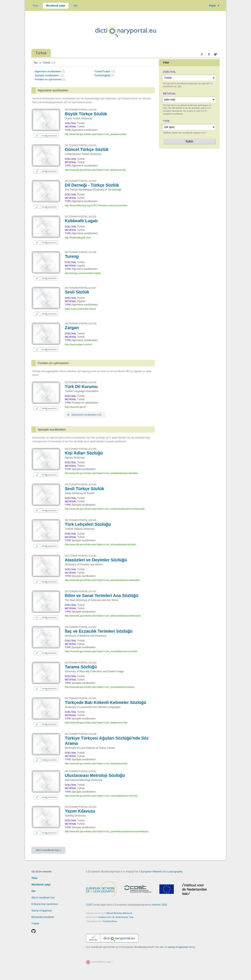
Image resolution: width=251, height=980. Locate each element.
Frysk (214, 6)
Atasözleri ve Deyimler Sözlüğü (96, 560)
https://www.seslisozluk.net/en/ (80, 309)
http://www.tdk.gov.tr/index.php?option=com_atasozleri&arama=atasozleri (102, 580)
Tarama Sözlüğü (81, 667)
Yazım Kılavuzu (80, 811)
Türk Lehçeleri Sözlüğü (88, 524)
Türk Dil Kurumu (81, 387)
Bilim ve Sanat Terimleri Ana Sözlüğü (102, 596)
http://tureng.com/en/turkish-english (83, 273)
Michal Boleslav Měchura (119, 913)
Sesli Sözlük (77, 292)
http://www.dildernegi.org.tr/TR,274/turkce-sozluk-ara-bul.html (96, 205)
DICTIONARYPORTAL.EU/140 (81, 382)
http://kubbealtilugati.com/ (78, 238)
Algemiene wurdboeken (50, 71)
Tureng (72, 256)
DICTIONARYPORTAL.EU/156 (81, 252)
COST (89, 905)
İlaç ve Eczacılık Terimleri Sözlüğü (99, 631)
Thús (35, 6)
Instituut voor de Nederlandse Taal (116, 917)
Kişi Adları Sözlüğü (84, 453)
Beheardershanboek (43, 917)
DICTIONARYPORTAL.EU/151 (81, 771)
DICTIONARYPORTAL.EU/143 (81, 110)
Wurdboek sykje (56, 6)
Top (35, 63)
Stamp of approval (42, 911)
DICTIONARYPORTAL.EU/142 (81, 484)
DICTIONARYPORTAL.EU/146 (81, 698)
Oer (75, 6)
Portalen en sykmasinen (50, 79)
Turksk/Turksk (105, 71)
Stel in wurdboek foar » (48, 850)
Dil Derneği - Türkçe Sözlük (92, 185)
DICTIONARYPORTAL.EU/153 (81, 807)
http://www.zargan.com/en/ (78, 344)
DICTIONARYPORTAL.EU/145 (81, 520)
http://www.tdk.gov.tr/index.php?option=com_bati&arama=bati (96, 723)
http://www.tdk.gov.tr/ (75, 407)
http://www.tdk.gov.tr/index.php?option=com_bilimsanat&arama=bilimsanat (103, 616)
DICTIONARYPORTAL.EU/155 (81, 217)
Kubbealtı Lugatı (81, 221)
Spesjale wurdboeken (49, 75)
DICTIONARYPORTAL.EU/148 (81, 734)
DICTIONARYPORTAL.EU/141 (81, 145)
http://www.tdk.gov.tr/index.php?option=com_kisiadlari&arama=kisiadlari (101, 473)
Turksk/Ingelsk (104, 75)
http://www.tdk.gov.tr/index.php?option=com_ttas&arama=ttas (96, 763)
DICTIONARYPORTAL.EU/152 (81, 627)
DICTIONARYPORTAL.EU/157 (81, 288)
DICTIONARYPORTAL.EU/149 (81, 556)
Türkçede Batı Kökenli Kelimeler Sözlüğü (106, 702)
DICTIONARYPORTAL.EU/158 (81, 323)
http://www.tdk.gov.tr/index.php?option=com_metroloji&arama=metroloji (101, 796)
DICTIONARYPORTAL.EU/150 (81, 663)
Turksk (47, 63)
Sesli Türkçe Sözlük (85, 489)
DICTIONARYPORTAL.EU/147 (81, 591)
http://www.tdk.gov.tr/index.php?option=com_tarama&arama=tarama (100, 687)
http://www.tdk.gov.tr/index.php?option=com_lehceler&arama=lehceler (100, 544)
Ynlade (35, 924)
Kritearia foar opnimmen (45, 904)
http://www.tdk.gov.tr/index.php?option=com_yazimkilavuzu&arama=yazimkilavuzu (107, 831)
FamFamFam (110, 921)
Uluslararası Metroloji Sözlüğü (95, 775)
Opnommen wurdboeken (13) (86, 415)
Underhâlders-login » (102, 962)
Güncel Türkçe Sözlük (87, 149)
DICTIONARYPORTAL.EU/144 (81, 449)
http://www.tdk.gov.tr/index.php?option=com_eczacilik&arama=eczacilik (101, 651)
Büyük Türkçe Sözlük (86, 114)
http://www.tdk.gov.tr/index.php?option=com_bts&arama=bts (95, 134)
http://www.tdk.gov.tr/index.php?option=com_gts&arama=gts (95, 170)
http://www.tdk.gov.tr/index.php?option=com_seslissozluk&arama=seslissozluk (105, 509)
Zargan (72, 328)
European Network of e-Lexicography (162, 872)
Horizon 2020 (159, 905)
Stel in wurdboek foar (43, 898)
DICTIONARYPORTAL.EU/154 (81, 181)
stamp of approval (178, 947)
